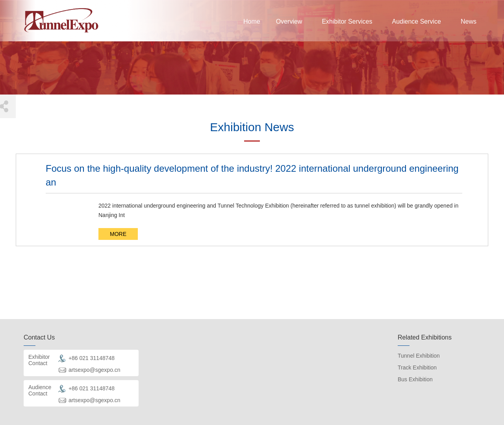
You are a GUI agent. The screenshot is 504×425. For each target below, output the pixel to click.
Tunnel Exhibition (419, 356)
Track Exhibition (417, 367)
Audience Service (416, 21)
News (469, 21)
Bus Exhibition (415, 379)
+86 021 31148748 (92, 358)
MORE (118, 234)
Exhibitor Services (347, 21)
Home (252, 21)
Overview (289, 21)
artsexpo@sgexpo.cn (94, 369)
